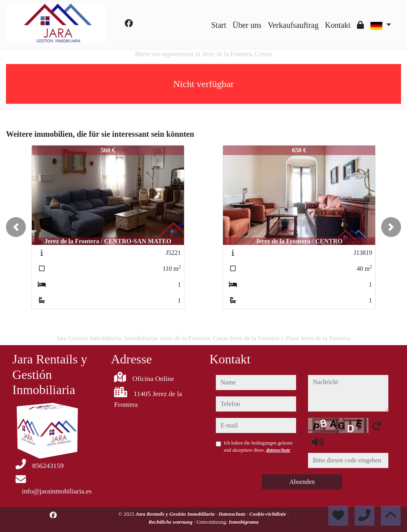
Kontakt (337, 25)
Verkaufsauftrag (293, 25)
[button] (16, 227)
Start (219, 25)
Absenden (302, 482)
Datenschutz (233, 514)
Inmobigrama (244, 522)
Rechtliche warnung (171, 522)
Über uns (247, 25)
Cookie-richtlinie (268, 514)
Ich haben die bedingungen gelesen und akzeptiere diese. (258, 447)
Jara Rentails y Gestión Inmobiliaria (176, 514)
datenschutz (278, 450)
